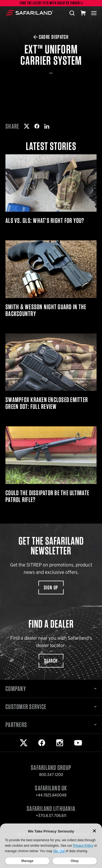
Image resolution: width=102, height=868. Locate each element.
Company (51, 689)
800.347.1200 (51, 775)
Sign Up (51, 587)
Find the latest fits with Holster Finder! (50, 3)
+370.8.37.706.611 (51, 816)
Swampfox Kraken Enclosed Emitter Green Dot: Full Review (51, 372)
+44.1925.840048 (51, 795)
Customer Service (51, 707)
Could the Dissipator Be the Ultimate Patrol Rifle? (51, 465)
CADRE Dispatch (51, 37)
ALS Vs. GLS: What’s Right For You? (51, 189)
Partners (51, 725)
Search (51, 661)
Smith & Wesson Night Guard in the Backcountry (51, 279)
